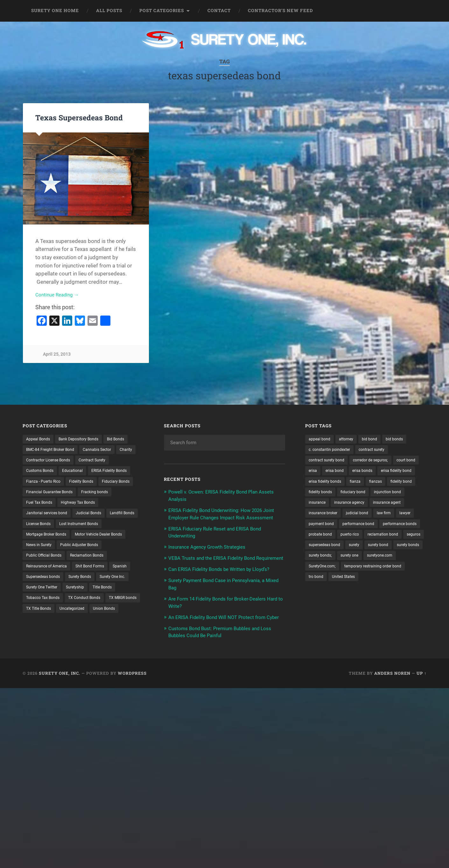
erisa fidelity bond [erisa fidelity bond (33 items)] (326, 484)
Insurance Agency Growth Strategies (212, 554)
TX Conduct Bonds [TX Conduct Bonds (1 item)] (45, 628)
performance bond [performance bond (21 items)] (386, 539)
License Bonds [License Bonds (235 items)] (77, 539)
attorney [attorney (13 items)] (350, 440)
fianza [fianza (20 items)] (404, 484)
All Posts (109, 11)
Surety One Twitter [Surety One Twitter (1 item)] (118, 606)
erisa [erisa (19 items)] (344, 473)
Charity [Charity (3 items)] (33, 462)
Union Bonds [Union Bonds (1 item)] (113, 639)
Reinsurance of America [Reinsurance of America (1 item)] (97, 584)
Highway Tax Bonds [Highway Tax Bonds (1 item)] (84, 517)
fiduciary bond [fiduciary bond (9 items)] (323, 506)
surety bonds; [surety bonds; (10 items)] (322, 584)
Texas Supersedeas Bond (78, 117)
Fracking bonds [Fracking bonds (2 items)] (103, 506)
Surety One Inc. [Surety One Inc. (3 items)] (76, 606)
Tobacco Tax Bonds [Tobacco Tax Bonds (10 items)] (105, 617)
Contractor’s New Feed (281, 11)
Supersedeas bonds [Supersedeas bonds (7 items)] (111, 594)
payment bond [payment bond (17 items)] (345, 539)
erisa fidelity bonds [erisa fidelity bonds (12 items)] (370, 484)
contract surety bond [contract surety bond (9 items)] (329, 462)
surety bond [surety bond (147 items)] (341, 573)
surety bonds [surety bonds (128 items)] (375, 573)
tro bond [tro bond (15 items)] (317, 606)
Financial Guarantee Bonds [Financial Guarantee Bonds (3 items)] (53, 506)
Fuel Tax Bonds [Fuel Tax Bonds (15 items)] (41, 517)
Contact (219, 11)
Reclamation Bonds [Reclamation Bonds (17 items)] (45, 584)
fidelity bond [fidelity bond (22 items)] (344, 495)
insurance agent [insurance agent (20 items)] (368, 517)
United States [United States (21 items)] (347, 606)
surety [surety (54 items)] (315, 573)
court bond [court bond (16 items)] (319, 473)
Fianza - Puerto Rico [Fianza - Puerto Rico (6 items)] (95, 484)
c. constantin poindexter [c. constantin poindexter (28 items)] (333, 451)
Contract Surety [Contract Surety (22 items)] (42, 473)
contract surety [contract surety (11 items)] (380, 451)
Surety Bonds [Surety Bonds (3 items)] (39, 606)
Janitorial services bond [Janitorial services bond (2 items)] (49, 528)
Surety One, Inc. (60, 692)
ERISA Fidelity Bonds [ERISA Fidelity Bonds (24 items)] (46, 484)
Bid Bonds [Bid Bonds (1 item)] (127, 440)
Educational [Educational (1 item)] (118, 473)
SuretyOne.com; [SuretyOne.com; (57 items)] (324, 594)
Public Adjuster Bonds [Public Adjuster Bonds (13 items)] (48, 573)
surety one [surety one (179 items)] (354, 584)
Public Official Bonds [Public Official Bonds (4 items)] (98, 573)
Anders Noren (392, 692)
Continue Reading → (60, 296)
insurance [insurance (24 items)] (394, 506)
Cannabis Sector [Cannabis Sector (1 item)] (107, 451)
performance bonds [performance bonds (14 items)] (328, 551)
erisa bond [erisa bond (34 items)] (367, 473)
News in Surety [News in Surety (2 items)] (103, 561)
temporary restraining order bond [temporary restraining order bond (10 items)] (382, 594)
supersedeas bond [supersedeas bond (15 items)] (395, 561)
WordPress (132, 692)
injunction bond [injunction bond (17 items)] (361, 506)
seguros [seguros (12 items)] (360, 561)
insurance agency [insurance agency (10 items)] (326, 517)
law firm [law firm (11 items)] (392, 528)
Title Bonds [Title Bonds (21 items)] (67, 617)
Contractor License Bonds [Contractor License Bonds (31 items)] (75, 462)
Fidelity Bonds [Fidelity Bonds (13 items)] (40, 495)
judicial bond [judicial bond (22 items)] (363, 528)
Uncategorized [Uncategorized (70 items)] (77, 639)
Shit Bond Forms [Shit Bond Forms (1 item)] (42, 594)
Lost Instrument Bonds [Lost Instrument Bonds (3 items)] (49, 551)
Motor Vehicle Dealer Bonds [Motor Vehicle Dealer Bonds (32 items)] (53, 561)
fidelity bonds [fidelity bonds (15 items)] (378, 495)
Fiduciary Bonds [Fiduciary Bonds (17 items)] (78, 495)
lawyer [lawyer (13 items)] (315, 539)
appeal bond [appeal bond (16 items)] (321, 440)
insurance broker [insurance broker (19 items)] (325, 528)
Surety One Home (55, 11)
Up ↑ (421, 692)
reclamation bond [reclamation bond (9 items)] (326, 561)
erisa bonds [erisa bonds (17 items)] (398, 473)
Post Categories (162, 11)
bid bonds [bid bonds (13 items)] (403, 440)
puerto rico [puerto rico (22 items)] (402, 551)
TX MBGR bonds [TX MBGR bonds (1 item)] (88, 628)
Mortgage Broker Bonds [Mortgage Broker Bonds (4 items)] (104, 551)
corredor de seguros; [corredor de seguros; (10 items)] (379, 462)
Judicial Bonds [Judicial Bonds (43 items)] (96, 528)
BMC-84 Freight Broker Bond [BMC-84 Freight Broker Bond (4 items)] (54, 451)
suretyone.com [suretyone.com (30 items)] (388, 584)
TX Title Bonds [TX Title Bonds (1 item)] (40, 639)
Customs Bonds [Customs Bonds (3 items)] (82, 473)
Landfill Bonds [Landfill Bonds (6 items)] (40, 539)
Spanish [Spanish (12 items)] (75, 594)
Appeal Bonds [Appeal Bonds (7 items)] (40, 440)
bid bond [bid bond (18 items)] (376, 440)
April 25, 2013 (57, 356)
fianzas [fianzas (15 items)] (316, 495)
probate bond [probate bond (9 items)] (369, 551)
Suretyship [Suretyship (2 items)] (37, 617)
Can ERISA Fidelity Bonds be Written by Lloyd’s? (225, 583)
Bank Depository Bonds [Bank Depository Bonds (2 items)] (85, 440)
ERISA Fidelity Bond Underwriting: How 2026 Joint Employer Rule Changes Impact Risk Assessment (222, 518)
